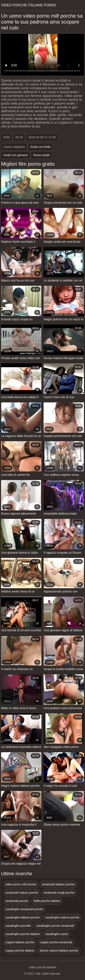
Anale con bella (40, 147)
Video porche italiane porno (29, 5)
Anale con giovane (16, 155)
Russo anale (41, 155)
